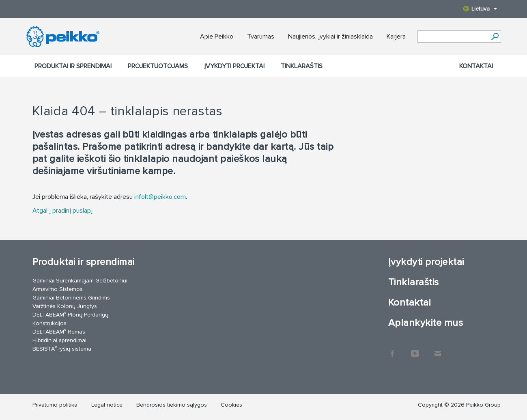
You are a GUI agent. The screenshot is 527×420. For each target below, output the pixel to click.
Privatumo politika (55, 405)
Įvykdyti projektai (234, 66)
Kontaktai (476, 66)
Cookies (231, 405)
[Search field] (453, 37)
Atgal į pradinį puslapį (62, 211)
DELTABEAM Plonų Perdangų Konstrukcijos (70, 319)
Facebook (392, 349)
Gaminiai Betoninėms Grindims (71, 298)
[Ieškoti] (495, 37)
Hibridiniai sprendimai (59, 340)
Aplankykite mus (426, 323)
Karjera (396, 37)
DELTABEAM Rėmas (59, 331)
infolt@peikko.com (160, 197)
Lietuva (480, 9)
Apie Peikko (217, 37)
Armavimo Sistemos (58, 289)
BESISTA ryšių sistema (62, 348)
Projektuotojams (158, 66)
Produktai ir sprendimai (73, 66)
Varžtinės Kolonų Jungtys (65, 306)
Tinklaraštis (302, 66)
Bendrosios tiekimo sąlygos (172, 405)
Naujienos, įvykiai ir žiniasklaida (330, 37)
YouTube (415, 349)
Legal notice (107, 405)
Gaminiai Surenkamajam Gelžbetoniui (80, 281)
